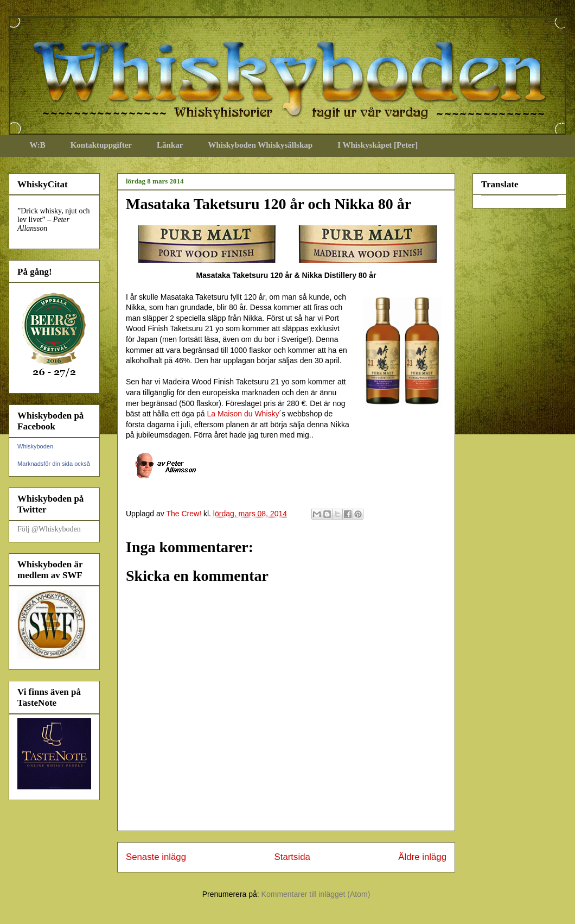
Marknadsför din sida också (54, 464)
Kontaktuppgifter (101, 145)
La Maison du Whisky (243, 414)
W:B (38, 145)
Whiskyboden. (36, 446)
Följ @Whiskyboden (49, 529)
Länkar (170, 145)
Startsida (292, 857)
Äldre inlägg (422, 857)
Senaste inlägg (156, 857)
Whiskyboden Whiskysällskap (260, 145)
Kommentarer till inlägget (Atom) (316, 894)
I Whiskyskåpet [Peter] (378, 145)
